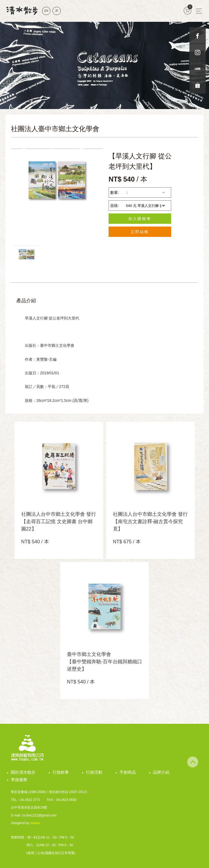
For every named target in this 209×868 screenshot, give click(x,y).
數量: (115, 192)
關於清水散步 (23, 772)
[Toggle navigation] (199, 11)
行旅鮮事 (61, 772)
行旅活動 (94, 772)
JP (57, 11)
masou (35, 823)
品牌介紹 (161, 772)
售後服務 (19, 780)
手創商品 (128, 772)
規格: (115, 206)
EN (46, 11)
